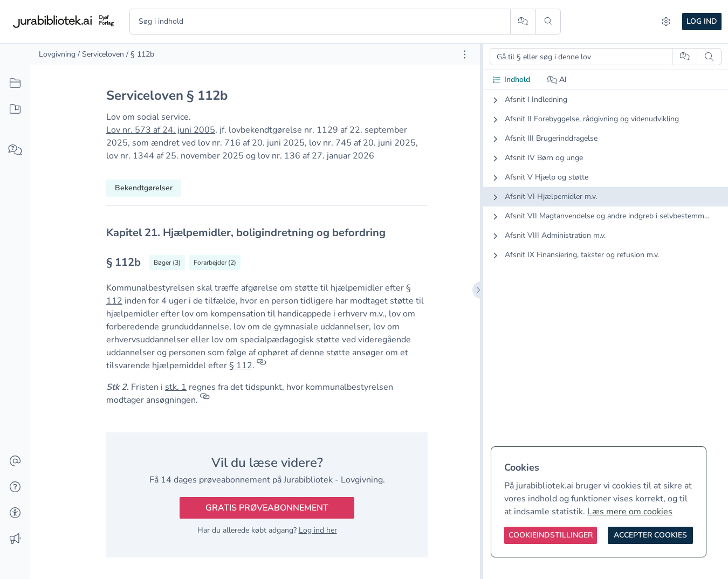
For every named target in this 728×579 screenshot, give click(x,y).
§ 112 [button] (241, 366)
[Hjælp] (15, 487)
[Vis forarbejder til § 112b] (215, 263)
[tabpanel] (606, 186)
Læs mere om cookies (630, 512)
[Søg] (548, 22)
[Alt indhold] (15, 84)
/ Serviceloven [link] (101, 54)
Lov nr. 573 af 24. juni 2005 (161, 130)
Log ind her (318, 530)
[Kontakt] (15, 461)
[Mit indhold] (15, 109)
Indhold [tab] (511, 80)
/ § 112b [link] (140, 54)
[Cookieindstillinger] (551, 535)
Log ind (702, 21)
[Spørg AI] (523, 22)
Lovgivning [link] (57, 54)
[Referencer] (262, 366)
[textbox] (267, 233)
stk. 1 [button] (176, 387)
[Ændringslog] (15, 539)
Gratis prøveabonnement (267, 508)
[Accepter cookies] (650, 535)
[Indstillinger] (666, 22)
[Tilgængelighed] (15, 513)
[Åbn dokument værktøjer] (465, 54)
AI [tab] (557, 80)
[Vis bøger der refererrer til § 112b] (167, 263)
